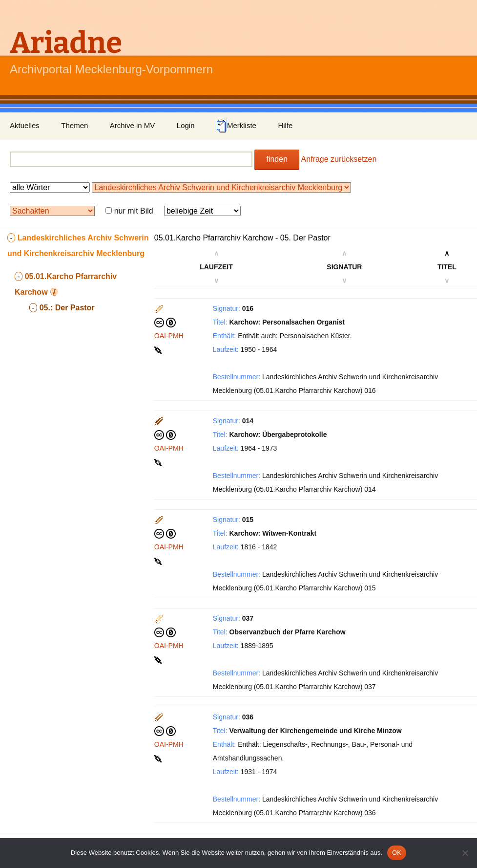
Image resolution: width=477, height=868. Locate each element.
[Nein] (465, 853)
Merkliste (236, 126)
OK (397, 853)
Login (186, 125)
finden (277, 159)
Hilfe (285, 125)
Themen (74, 125)
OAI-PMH (169, 336)
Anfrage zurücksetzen (339, 159)
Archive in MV (133, 125)
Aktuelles (25, 125)
